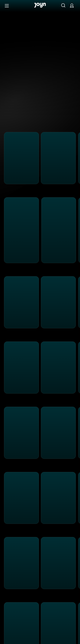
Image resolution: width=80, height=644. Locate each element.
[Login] (72, 5)
